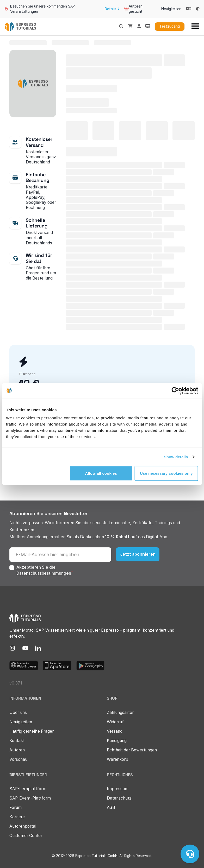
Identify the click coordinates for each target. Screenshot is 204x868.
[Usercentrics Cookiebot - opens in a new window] (175, 391)
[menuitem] (12, 648)
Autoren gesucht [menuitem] (133, 9)
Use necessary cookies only (166, 473)
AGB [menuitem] (111, 807)
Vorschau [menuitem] (18, 759)
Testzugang (170, 26)
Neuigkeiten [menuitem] (171, 9)
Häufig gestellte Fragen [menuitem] (32, 731)
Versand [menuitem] (115, 731)
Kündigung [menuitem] (117, 741)
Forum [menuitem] (16, 807)
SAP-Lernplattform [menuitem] (28, 789)
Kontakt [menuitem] (17, 741)
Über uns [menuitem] (18, 712)
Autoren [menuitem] (17, 750)
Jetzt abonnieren (138, 554)
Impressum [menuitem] (118, 789)
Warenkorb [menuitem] (118, 759)
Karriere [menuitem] (17, 817)
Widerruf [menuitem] (115, 722)
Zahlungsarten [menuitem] (121, 712)
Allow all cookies (101, 473)
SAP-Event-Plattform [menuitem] (30, 798)
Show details (176, 457)
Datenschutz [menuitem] (119, 798)
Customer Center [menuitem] (26, 836)
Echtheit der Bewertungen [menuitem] (132, 750)
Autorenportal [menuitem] (23, 826)
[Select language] (189, 9)
